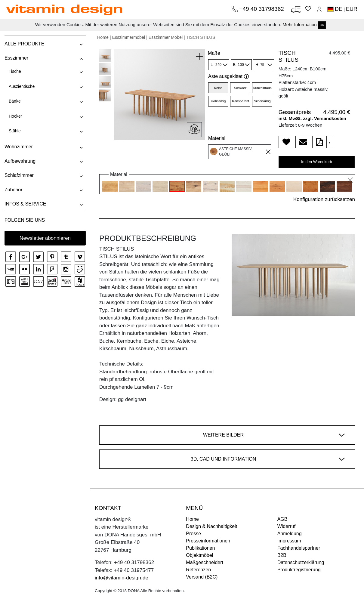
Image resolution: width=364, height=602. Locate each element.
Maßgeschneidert (205, 562)
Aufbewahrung (20, 161)
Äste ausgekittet (228, 76)
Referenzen (198, 570)
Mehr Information (299, 25)
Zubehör (14, 190)
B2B (282, 555)
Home (103, 37)
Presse (193, 534)
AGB (282, 519)
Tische (15, 71)
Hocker (15, 116)
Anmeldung (290, 534)
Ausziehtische (22, 86)
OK (322, 25)
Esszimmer (16, 58)
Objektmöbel (199, 555)
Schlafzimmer (19, 175)
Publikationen (200, 548)
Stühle (15, 131)
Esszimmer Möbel (166, 37)
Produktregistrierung (299, 570)
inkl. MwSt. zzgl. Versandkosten (312, 118)
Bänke (15, 101)
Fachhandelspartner (299, 548)
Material (217, 138)
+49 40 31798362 (262, 9)
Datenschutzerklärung (301, 562)
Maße (214, 53)
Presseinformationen (208, 541)
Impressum (289, 541)
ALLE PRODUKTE (24, 44)
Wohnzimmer (19, 147)
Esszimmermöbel (129, 37)
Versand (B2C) (202, 577)
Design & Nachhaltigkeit (211, 526)
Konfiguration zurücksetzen (324, 199)
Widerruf (286, 526)
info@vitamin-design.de (122, 578)
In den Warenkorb (317, 162)
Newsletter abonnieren (45, 238)
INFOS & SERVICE (25, 204)
